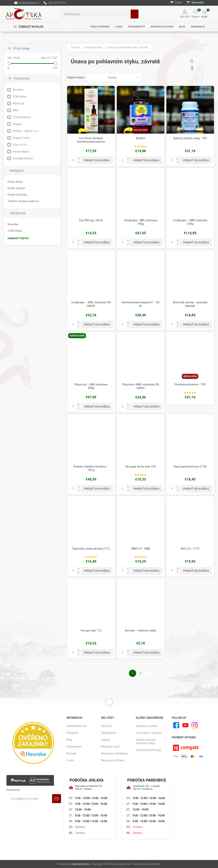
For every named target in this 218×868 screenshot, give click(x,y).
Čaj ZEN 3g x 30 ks (91, 220)
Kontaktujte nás (76, 726)
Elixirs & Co (20, 145)
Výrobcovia (21, 78)
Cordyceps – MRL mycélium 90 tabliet (91, 304)
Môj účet (185, 17)
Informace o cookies (149, 733)
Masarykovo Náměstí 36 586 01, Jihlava (85, 787)
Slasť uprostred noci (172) (190, 467)
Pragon (17, 124)
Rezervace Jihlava (113, 760)
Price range (22, 48)
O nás (70, 760)
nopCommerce (80, 864)
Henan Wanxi (21, 152)
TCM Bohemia (22, 117)
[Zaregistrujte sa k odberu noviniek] (29, 799)
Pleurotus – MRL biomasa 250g (91, 386)
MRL (15, 110)
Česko (176, 2)
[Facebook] (176, 725)
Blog (69, 740)
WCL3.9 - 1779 (190, 549)
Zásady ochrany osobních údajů (146, 741)
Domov (76, 47)
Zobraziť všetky (18, 238)
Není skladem (141, 130)
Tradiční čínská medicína (23, 201)
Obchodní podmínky (148, 750)
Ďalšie (149, 673)
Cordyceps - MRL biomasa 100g (141, 222)
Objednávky (108, 733)
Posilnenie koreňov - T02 (190, 384)
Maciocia (18, 103)
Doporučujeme (77, 336)
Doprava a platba (146, 726)
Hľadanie (135, 14)
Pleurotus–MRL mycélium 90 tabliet (140, 386)
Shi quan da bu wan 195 (140, 467)
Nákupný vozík (110, 747)
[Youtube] (185, 725)
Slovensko (195, 2)
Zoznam (211, 78)
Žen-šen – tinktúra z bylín (140, 631)
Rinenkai (18, 90)
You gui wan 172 (91, 631)
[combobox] (95, 14)
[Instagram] (195, 725)
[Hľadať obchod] (95, 14)
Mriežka (204, 78)
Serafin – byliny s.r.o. (26, 131)
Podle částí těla (17, 195)
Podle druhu (15, 182)
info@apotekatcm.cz (27, 3)
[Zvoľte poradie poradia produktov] (114, 78)
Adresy (105, 740)
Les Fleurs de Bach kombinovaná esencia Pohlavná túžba (91, 142)
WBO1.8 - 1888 (140, 549)
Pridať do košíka (97, 160)
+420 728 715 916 (55, 3)
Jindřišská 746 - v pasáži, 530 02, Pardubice (143, 787)
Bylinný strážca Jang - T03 (190, 138)
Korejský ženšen (23, 158)
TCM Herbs (20, 97)
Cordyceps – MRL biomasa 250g (190, 222)
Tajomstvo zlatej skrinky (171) (91, 549)
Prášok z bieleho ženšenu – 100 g (91, 468)
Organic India (21, 138)
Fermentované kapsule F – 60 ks (140, 304)
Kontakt (72, 753)
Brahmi (140, 138)
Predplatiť (57, 799)
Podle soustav (16, 188)
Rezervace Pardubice (114, 753)
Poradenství (74, 747)
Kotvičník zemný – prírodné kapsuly (190, 304)
